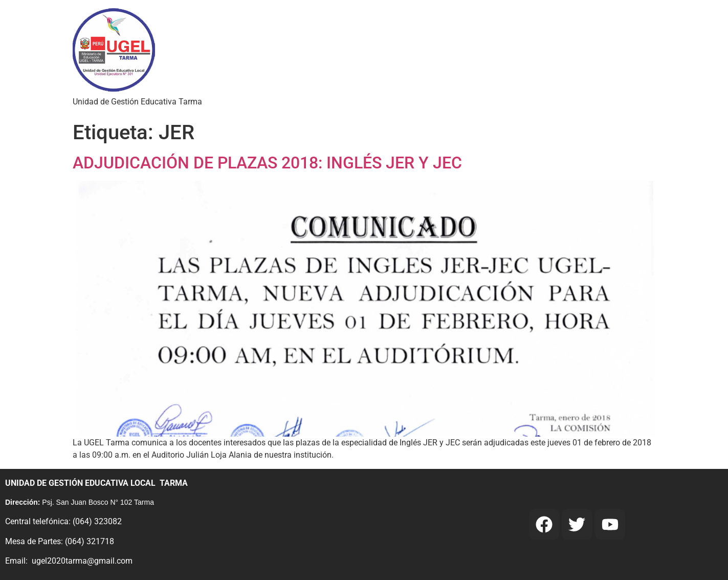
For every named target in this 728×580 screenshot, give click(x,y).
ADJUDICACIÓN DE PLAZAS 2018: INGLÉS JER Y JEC (267, 163)
